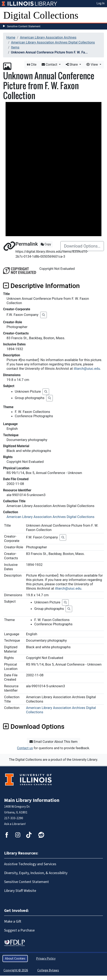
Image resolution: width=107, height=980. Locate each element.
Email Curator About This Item (53, 742)
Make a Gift (13, 921)
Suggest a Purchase (19, 930)
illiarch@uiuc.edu (87, 369)
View (92, 65)
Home (11, 37)
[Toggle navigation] (101, 15)
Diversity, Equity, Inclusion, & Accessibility (36, 873)
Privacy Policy (46, 959)
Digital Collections (41, 15)
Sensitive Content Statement (24, 26)
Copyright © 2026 (16, 970)
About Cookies (15, 959)
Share (72, 65)
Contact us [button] (25, 748)
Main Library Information (32, 800)
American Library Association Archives (48, 37)
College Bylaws (48, 970)
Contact (50, 65)
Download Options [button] (34, 726)
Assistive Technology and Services (30, 864)
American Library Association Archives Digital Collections (53, 42)
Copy (46, 244)
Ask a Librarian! (15, 824)
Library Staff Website (20, 891)
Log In (101, 3)
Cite (32, 65)
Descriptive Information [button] (41, 286)
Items (15, 47)
